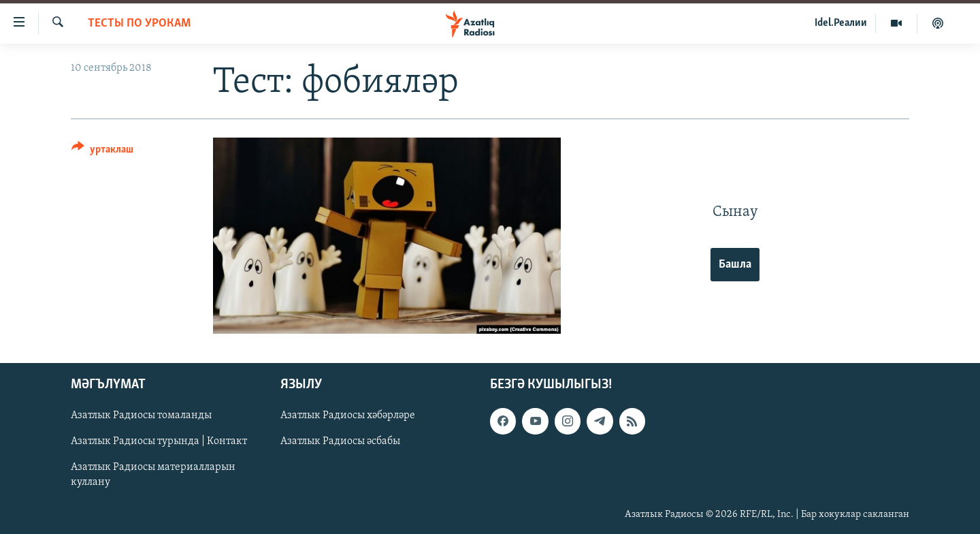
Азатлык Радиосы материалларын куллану (153, 475)
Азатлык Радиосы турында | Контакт (159, 441)
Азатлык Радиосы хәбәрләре (348, 415)
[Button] (102, 152)
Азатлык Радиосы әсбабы (340, 441)
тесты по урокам (139, 23)
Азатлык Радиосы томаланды (141, 415)
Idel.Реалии (841, 23)
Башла (735, 265)
